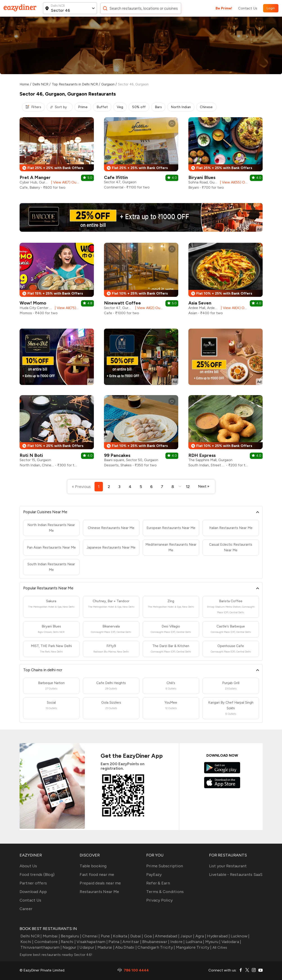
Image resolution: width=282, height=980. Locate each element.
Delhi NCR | (31, 936)
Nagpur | (70, 947)
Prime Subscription (165, 866)
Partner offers (33, 883)
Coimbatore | (47, 942)
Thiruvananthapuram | (41, 947)
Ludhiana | (195, 942)
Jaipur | (187, 936)
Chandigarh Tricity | (156, 947)
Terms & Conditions (165, 892)
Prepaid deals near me (100, 883)
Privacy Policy (160, 900)
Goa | (149, 936)
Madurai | (106, 947)
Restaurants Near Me (99, 892)
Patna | (115, 942)
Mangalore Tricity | (193, 947)
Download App (33, 892)
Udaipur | (88, 947)
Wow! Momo (33, 303)
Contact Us (248, 8)
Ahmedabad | (167, 936)
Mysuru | (212, 942)
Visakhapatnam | (92, 942)
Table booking (93, 866)
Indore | (177, 942)
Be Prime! (224, 8)
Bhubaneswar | (155, 942)
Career (26, 909)
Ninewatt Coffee (122, 303)
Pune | (106, 936)
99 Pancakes (117, 455)
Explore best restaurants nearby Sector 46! (56, 955)
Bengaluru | (71, 936)
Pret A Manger (35, 177)
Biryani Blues (202, 177)
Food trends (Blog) (37, 875)
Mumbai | (51, 936)
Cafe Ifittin (116, 177)
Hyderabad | (218, 936)
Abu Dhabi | (125, 947)
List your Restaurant (228, 866)
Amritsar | (131, 942)
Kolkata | (121, 936)
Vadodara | (231, 942)
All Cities (219, 947)
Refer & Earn (158, 883)
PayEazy (154, 875)
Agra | (200, 936)
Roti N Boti (31, 455)
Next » (204, 486)
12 (188, 487)
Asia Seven (200, 303)
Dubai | (136, 936)
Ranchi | (68, 942)
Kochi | (27, 942)
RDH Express (202, 455)
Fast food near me (97, 875)
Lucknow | (240, 936)
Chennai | (91, 936)
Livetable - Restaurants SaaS (236, 875)
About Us (28, 866)
